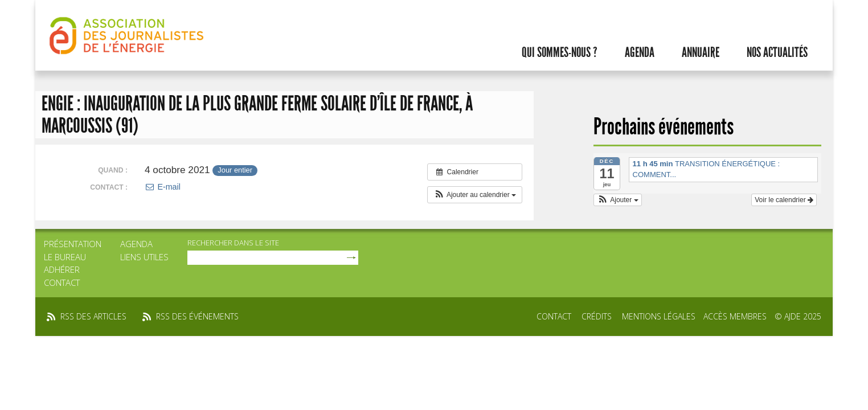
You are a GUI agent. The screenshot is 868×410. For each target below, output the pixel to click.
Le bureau (65, 257)
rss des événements (197, 316)
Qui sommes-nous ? (560, 52)
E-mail (163, 187)
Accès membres (735, 316)
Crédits (597, 316)
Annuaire (701, 52)
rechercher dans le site (233, 243)
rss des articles (93, 316)
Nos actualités (777, 52)
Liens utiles (144, 257)
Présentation (73, 244)
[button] (475, 195)
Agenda (640, 52)
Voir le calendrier (784, 200)
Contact (62, 282)
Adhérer (62, 269)
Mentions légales (659, 316)
